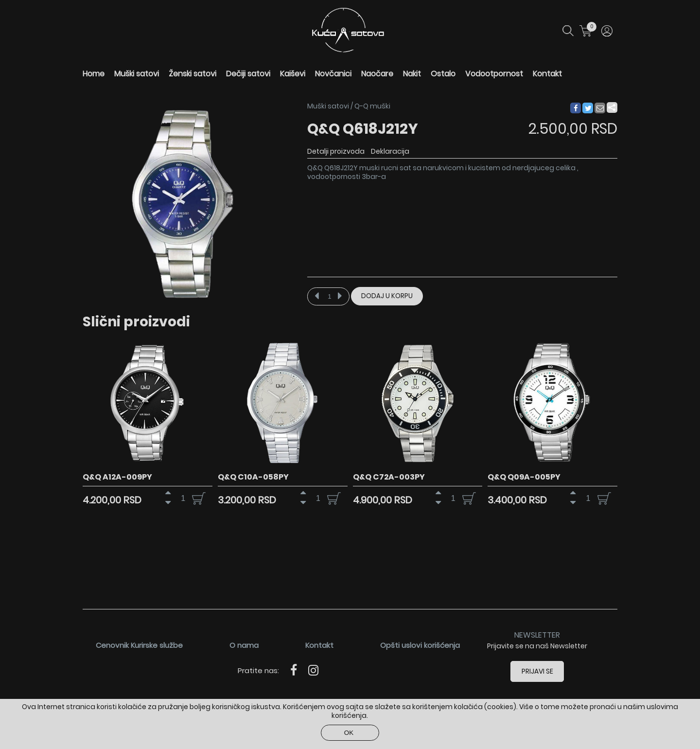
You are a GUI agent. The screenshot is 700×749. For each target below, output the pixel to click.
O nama (244, 645)
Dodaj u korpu (387, 296)
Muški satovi (137, 74)
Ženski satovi (192, 74)
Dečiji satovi (248, 74)
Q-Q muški (372, 106)
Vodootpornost (494, 74)
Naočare (377, 74)
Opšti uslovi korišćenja (420, 645)
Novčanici (333, 74)
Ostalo (443, 74)
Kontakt (547, 74)
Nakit (412, 74)
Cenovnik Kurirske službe (139, 645)
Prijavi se (537, 671)
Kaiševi (293, 74)
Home (94, 74)
